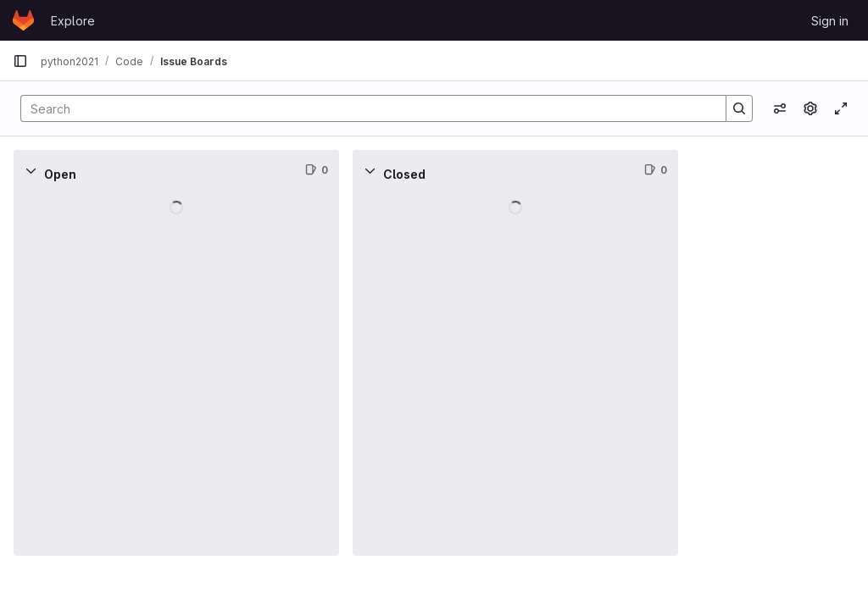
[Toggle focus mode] (841, 108)
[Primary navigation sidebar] (20, 61)
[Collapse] (31, 170)
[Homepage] (23, 20)
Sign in (830, 21)
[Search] (365, 108)
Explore (73, 21)
